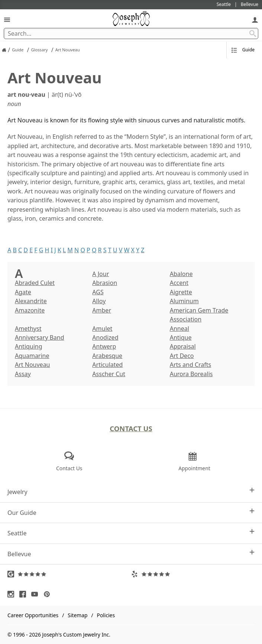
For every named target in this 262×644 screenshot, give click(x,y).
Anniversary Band (40, 337)
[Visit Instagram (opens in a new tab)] (13, 594)
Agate (23, 292)
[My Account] (255, 20)
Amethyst (28, 329)
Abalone (181, 274)
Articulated (107, 365)
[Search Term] (131, 33)
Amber (102, 310)
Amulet (102, 329)
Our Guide (131, 512)
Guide (243, 50)
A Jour (101, 274)
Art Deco (182, 356)
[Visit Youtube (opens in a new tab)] (36, 594)
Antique (181, 337)
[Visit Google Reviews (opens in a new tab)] (69, 574)
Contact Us (131, 428)
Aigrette (181, 292)
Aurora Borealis (191, 374)
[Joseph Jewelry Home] (4, 50)
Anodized (105, 337)
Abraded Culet (35, 283)
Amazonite (30, 310)
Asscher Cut (109, 374)
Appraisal (183, 346)
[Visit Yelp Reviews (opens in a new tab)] (193, 574)
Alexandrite (31, 301)
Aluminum (184, 301)
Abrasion (105, 283)
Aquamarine (32, 356)
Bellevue (131, 554)
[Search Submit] (253, 33)
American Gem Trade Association (199, 315)
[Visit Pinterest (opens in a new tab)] (49, 594)
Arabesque (107, 356)
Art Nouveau (33, 365)
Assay (23, 374)
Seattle (131, 533)
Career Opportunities (33, 615)
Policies (106, 615)
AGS (98, 292)
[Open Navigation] (7, 20)
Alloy (99, 301)
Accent (179, 283)
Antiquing (29, 346)
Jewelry (131, 492)
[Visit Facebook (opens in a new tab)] (25, 594)
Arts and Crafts (191, 365)
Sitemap (77, 615)
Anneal (179, 329)
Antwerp (104, 346)
